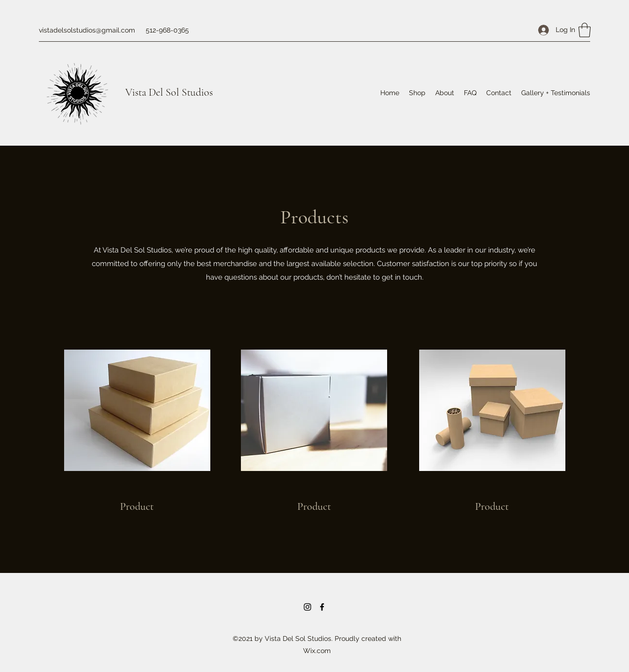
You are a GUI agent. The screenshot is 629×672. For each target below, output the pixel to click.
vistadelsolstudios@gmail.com (87, 30)
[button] (585, 30)
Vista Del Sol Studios (169, 92)
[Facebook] (322, 607)
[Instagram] (307, 607)
